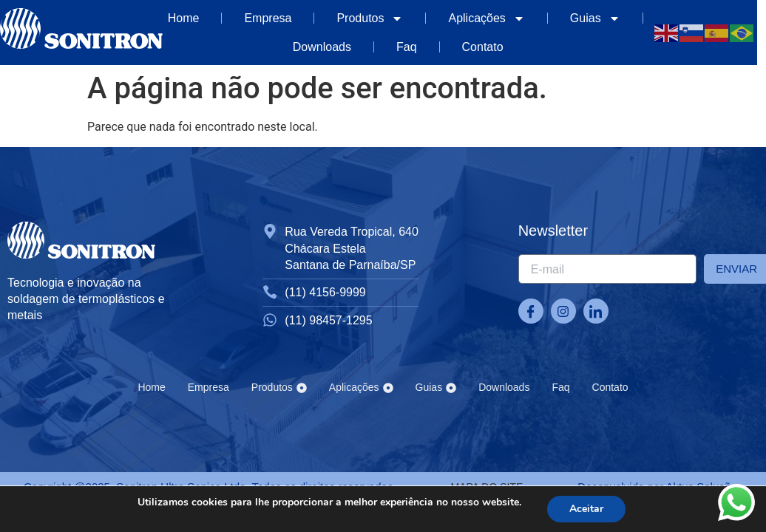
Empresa (268, 18)
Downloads (322, 47)
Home (184, 18)
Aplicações (486, 18)
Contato (483, 47)
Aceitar (586, 509)
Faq (407, 47)
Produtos (370, 18)
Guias (595, 18)
